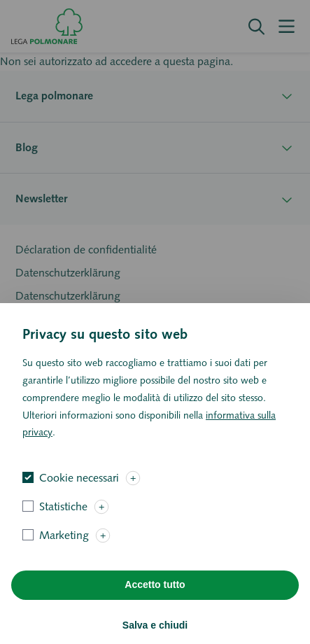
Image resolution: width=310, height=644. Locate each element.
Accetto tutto (155, 603)
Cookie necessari (79, 496)
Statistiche (63, 525)
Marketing (64, 553)
